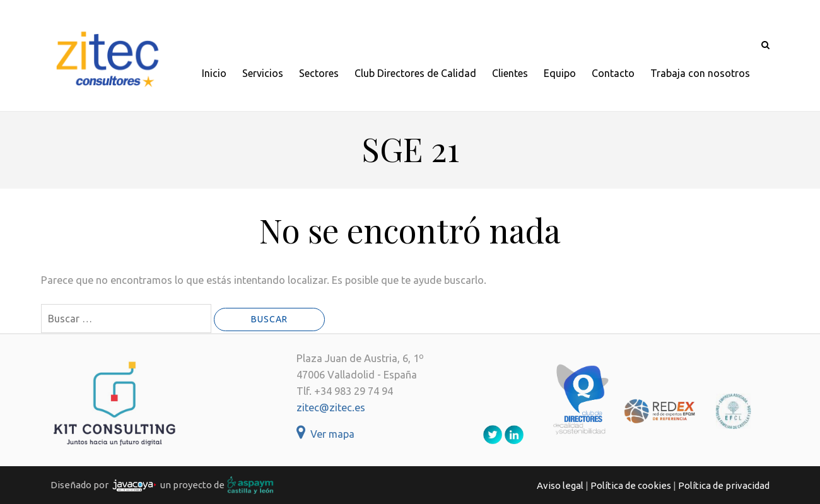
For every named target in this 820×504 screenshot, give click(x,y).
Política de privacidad (724, 485)
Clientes (510, 73)
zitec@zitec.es (331, 407)
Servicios (263, 73)
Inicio (214, 73)
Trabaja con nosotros (700, 73)
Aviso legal (560, 485)
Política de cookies (631, 485)
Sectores (319, 73)
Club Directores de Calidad (415, 73)
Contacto (613, 73)
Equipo (560, 73)
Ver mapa (325, 434)
